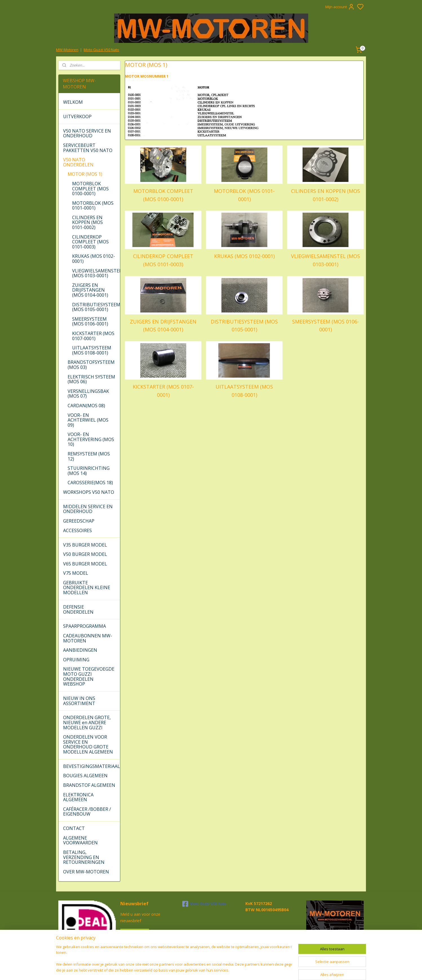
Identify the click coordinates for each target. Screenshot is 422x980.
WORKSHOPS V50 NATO (89, 492)
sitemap (231, 970)
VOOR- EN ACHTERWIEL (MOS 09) (88, 420)
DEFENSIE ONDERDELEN (78, 609)
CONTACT (74, 828)
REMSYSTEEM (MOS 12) (89, 456)
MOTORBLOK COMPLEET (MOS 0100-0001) (163, 195)
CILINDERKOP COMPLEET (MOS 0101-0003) (163, 260)
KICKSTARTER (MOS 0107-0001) (163, 391)
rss (242, 970)
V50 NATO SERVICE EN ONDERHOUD (87, 133)
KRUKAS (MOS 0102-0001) (244, 256)
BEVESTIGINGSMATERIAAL (91, 766)
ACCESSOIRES (77, 530)
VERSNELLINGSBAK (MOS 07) (88, 394)
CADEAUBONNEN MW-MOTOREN (88, 638)
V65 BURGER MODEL (85, 564)
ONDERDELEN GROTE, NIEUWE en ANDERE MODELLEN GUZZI (87, 722)
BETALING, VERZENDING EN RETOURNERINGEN (84, 857)
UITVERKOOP (77, 116)
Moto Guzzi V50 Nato (101, 50)
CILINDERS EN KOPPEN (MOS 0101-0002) (325, 195)
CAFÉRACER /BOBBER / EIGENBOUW (87, 812)
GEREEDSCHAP (79, 521)
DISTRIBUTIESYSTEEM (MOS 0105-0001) (244, 326)
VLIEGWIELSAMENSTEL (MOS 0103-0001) (325, 260)
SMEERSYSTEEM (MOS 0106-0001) (325, 326)
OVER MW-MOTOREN (86, 872)
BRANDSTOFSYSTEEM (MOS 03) (91, 365)
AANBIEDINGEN (80, 650)
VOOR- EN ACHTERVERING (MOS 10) (91, 439)
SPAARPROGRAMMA (85, 626)
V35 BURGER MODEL (85, 545)
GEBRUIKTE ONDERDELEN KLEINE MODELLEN (87, 588)
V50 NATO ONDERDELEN (78, 162)
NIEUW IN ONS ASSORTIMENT (79, 701)
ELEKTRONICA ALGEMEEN (78, 797)
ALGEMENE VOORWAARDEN (80, 840)
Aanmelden (135, 933)
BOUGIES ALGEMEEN (85, 776)
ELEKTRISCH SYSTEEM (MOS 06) (91, 379)
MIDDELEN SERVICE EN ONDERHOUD (88, 509)
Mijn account (340, 7)
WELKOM (73, 102)
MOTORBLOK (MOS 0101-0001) (244, 195)
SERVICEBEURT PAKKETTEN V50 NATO (88, 148)
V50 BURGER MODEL (85, 554)
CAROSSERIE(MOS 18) (90, 483)
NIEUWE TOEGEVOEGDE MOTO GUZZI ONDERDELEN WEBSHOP (89, 676)
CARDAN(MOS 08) (86, 406)
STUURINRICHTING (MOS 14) (89, 471)
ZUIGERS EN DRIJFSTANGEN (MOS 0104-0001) (163, 326)
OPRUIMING (76, 660)
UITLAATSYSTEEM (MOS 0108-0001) (244, 391)
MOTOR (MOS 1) (85, 174)
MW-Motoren (67, 50)
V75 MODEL (76, 573)
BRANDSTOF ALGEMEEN (89, 785)
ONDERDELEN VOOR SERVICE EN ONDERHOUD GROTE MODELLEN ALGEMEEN (88, 744)
